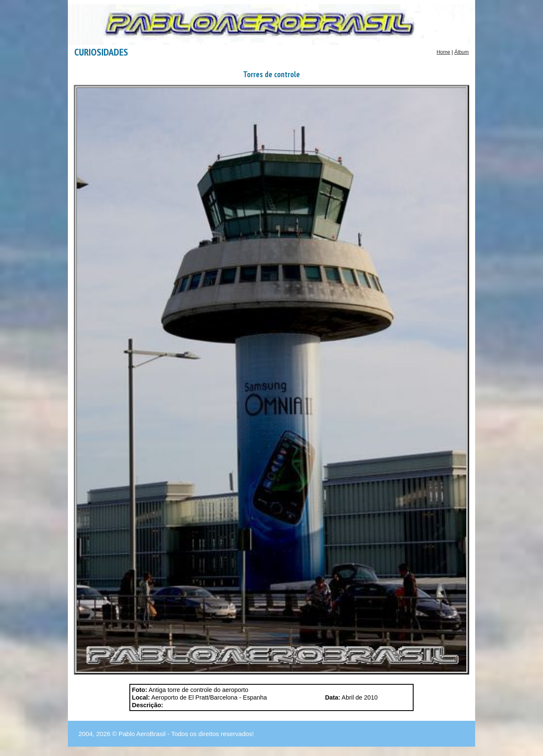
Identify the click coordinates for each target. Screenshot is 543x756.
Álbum (462, 52)
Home (443, 52)
